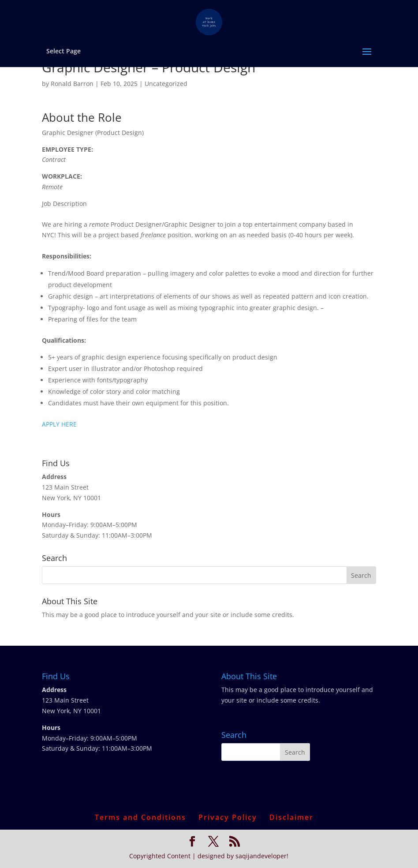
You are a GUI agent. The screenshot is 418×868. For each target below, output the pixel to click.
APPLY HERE (59, 424)
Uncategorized (166, 84)
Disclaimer (291, 817)
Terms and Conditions (140, 817)
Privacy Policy (228, 817)
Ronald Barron (72, 84)
